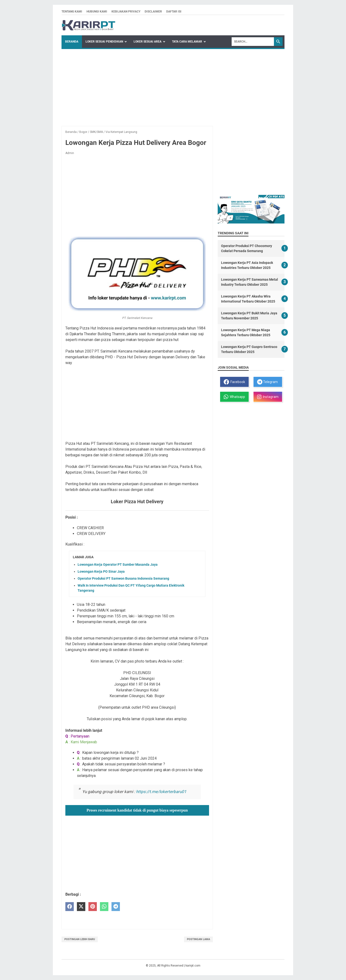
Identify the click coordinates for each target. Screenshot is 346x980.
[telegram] (116, 907)
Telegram (267, 382)
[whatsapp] (104, 907)
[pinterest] (93, 907)
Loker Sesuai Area (148, 42)
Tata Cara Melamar (187, 42)
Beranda (72, 42)
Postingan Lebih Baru (80, 939)
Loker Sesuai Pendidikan (104, 42)
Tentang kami (72, 12)
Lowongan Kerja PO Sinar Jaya (101, 571)
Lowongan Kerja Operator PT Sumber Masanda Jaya (118, 564)
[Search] (253, 42)
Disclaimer (153, 12)
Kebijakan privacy (126, 12)
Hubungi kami (97, 12)
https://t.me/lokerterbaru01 (161, 792)
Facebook (234, 382)
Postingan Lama (198, 939)
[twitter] (81, 907)
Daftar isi (174, 12)
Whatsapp (234, 397)
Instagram (268, 397)
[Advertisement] (173, 85)
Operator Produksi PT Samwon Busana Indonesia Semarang (123, 578)
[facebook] (70, 907)
